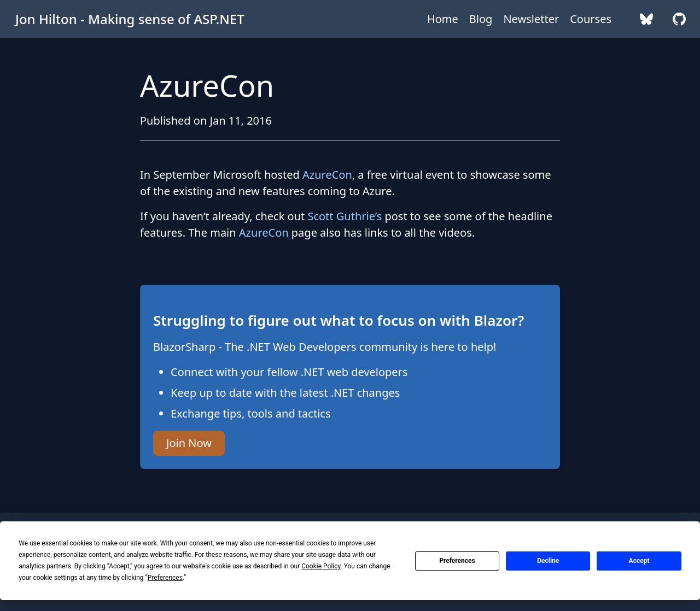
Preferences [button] (165, 578)
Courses (591, 19)
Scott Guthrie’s (345, 216)
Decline (548, 561)
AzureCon (327, 175)
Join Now (189, 443)
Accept (639, 561)
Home (443, 19)
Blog (481, 19)
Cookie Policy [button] (321, 566)
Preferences (457, 561)
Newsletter (531, 19)
